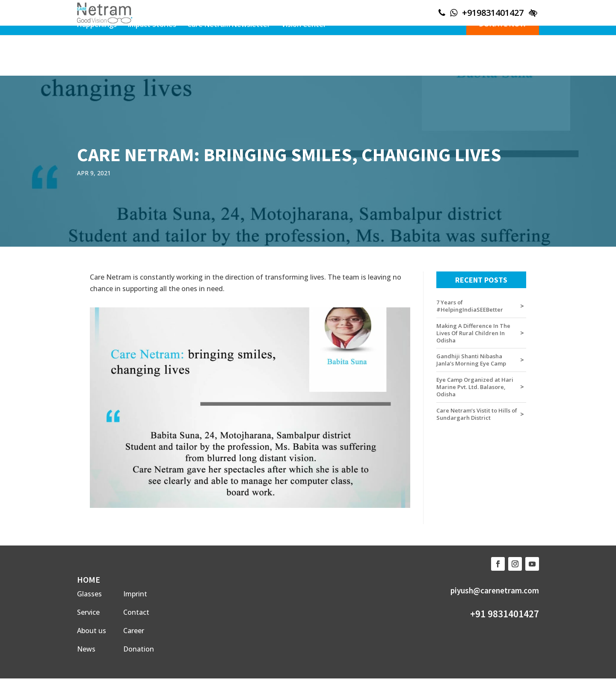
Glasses (89, 594)
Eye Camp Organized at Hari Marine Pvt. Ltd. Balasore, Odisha (475, 387)
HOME (89, 579)
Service (88, 612)
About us (92, 631)
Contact (136, 612)
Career (134, 631)
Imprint (135, 594)
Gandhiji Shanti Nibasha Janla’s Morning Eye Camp (471, 360)
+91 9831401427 (505, 614)
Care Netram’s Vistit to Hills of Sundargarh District (477, 414)
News (86, 649)
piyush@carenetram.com (495, 590)
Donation (139, 649)
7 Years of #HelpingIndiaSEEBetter (470, 306)
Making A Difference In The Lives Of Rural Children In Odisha (473, 333)
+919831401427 (493, 13)
